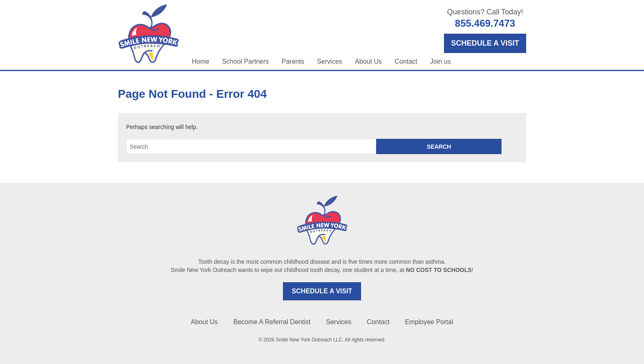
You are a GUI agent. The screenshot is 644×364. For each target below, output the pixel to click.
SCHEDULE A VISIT (322, 291)
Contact (406, 61)
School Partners (246, 61)
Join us (440, 61)
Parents (293, 61)
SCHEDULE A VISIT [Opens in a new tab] (485, 43)
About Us (368, 61)
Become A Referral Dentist (272, 322)
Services (330, 61)
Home (201, 61)
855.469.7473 (485, 23)
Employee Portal (429, 322)
